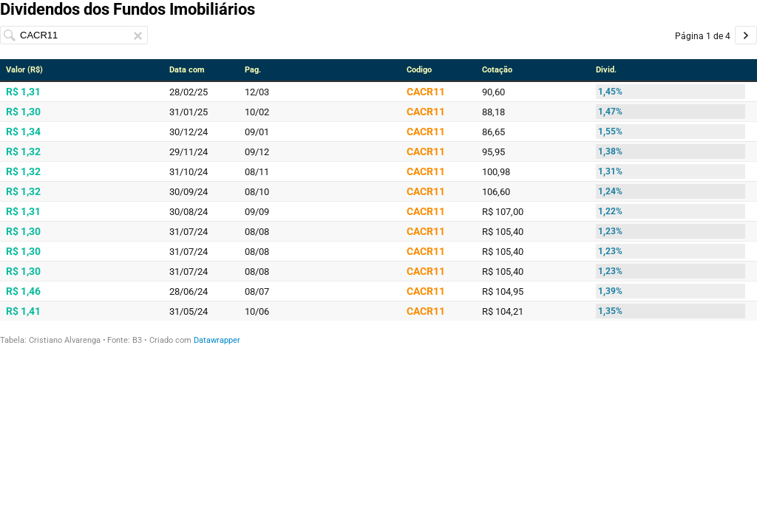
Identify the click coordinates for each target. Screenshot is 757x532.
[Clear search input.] (138, 36)
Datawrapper (217, 340)
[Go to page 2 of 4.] (746, 35)
